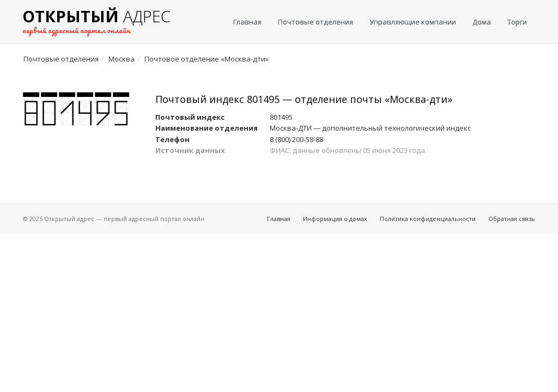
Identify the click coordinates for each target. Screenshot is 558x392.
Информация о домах (335, 219)
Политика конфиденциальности (428, 219)
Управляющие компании (413, 22)
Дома (482, 22)
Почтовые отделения (316, 22)
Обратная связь (512, 219)
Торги (517, 22)
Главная (247, 22)
